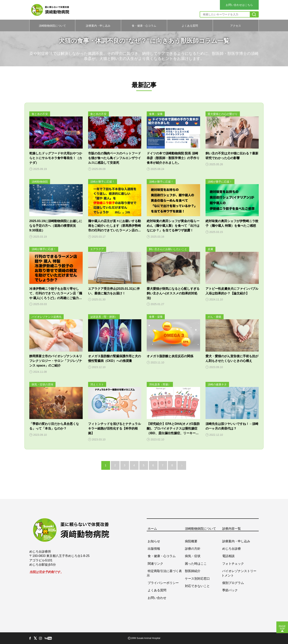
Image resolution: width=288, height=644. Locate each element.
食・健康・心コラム (144, 25)
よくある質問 (190, 25)
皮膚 (210, 249)
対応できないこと (197, 586)
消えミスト (97, 384)
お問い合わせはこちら (239, 5)
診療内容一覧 (232, 529)
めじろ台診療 (232, 549)
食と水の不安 (40, 114)
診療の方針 (193, 549)
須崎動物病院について (52, 25)
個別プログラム (233, 583)
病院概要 (191, 541)
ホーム (152, 529)
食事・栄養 (156, 114)
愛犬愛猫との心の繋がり (223, 114)
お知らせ (154, 541)
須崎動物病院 (40, 182)
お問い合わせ (157, 598)
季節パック (230, 590)
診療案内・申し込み (98, 25)
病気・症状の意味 (43, 384)
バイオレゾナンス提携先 (47, 317)
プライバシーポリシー (163, 583)
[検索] (254, 14)
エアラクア (97, 249)
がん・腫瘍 (214, 317)
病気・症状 (193, 556)
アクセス (236, 25)
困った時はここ (196, 563)
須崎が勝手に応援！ (102, 182)
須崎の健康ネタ (217, 384)
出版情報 (154, 549)
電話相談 (228, 556)
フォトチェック (233, 563)
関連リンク (155, 563)
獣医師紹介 (193, 571)
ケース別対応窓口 (197, 578)
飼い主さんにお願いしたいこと (168, 249)
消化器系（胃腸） (160, 384)
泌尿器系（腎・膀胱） (104, 317)
